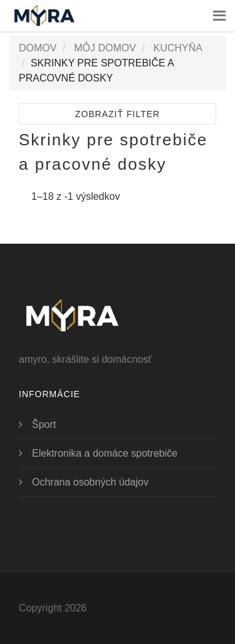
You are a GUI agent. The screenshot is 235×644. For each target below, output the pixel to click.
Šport (44, 424)
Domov (38, 48)
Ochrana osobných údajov (90, 482)
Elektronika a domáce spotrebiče (105, 453)
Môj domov (105, 48)
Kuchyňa (178, 48)
